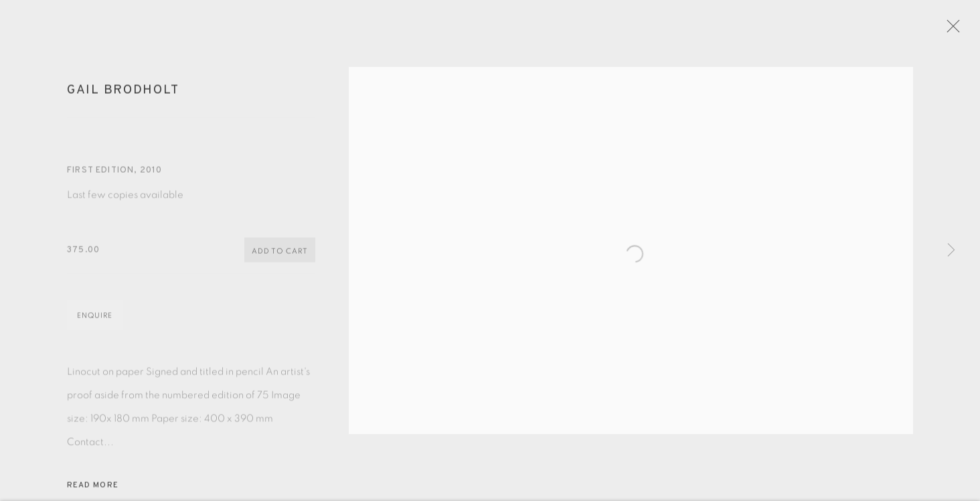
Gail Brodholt (123, 96)
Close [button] (966, 30)
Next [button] (951, 250)
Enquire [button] (95, 322)
